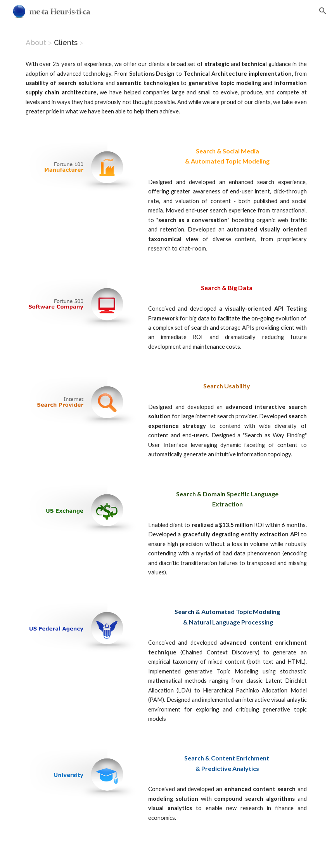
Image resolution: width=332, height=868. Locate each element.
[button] (323, 11)
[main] (166, 43)
